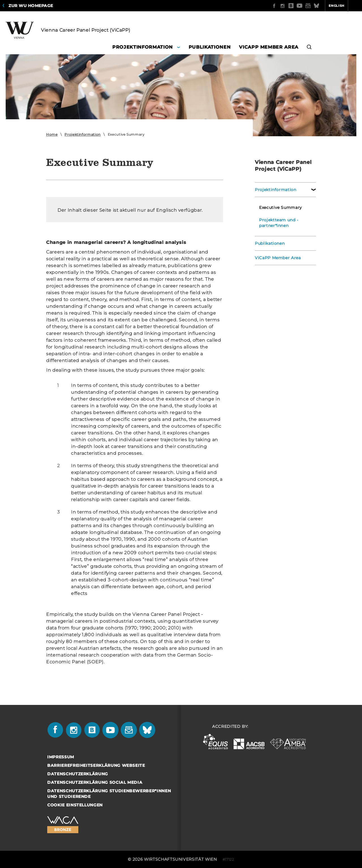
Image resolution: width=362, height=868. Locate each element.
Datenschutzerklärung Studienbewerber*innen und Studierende (109, 794)
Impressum (61, 757)
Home (52, 134)
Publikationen (270, 243)
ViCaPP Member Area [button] (269, 47)
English (314, 6)
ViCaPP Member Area (278, 258)
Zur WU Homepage (31, 6)
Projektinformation (83, 134)
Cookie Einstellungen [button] (75, 805)
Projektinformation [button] (143, 47)
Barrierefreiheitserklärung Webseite (96, 765)
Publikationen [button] (210, 47)
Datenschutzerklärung (78, 774)
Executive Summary (281, 207)
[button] (309, 48)
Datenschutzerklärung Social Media (95, 782)
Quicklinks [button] (344, 6)
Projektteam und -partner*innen (279, 223)
